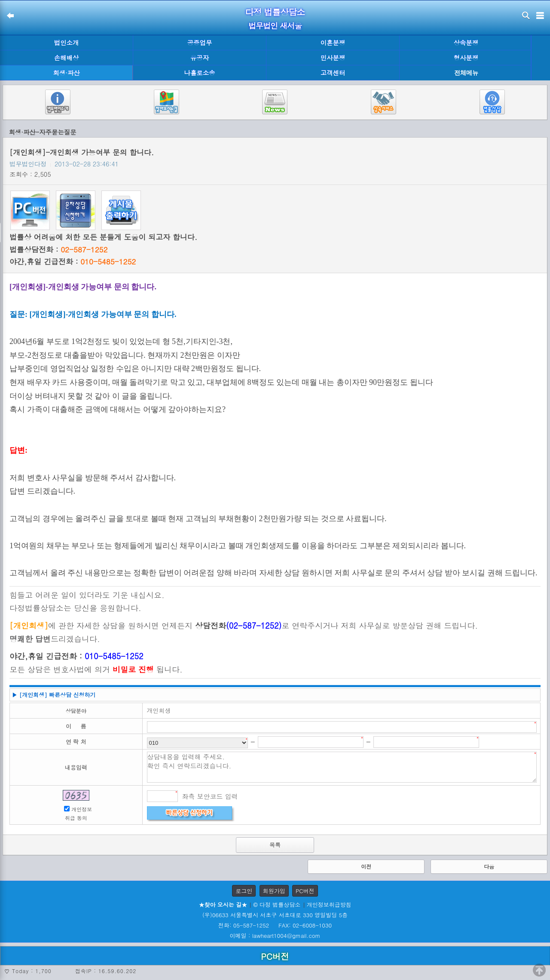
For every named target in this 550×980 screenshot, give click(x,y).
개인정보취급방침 (329, 905)
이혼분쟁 (333, 43)
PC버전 (305, 891)
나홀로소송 (200, 73)
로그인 (244, 891)
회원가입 (274, 891)
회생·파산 (66, 73)
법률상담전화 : (58, 249)
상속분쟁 (466, 43)
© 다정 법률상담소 (277, 905)
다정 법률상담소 (275, 12)
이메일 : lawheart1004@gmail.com (275, 935)
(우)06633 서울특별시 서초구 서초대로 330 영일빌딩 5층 (275, 915)
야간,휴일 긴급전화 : (73, 261)
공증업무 (200, 43)
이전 (366, 866)
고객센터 (333, 73)
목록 (275, 845)
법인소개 (67, 43)
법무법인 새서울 (275, 26)
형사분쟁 (466, 58)
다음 (489, 866)
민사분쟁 (333, 58)
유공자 (200, 58)
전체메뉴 (466, 73)
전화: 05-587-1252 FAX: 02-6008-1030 (275, 925)
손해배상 (67, 58)
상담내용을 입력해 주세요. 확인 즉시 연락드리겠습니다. (342, 767)
